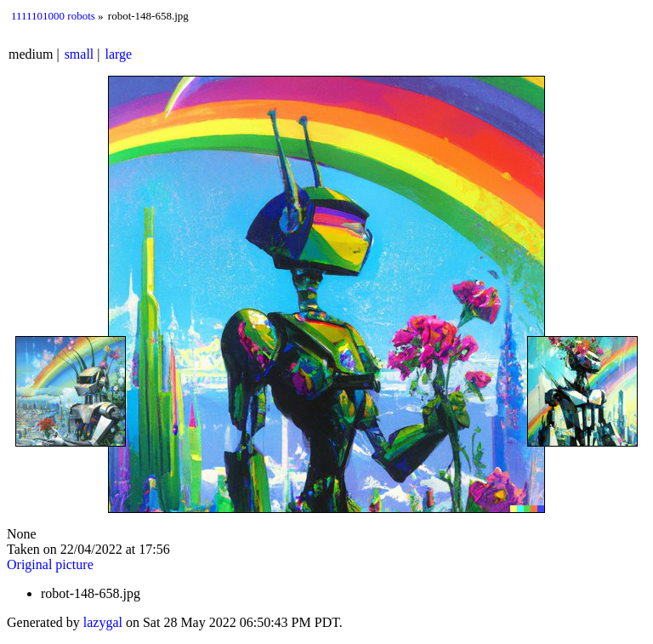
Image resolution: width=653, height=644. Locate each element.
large (119, 54)
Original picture (50, 564)
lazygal (103, 622)
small (79, 54)
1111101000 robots (53, 16)
